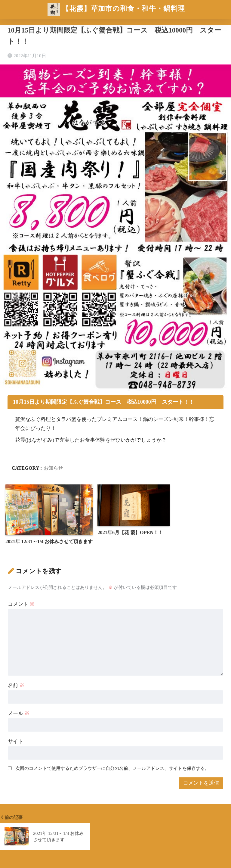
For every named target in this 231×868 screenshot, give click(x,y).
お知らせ (53, 468)
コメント (21, 604)
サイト (15, 741)
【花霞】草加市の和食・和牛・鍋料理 (116, 9)
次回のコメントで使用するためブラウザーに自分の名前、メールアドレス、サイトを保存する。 (112, 768)
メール (19, 713)
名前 (16, 685)
